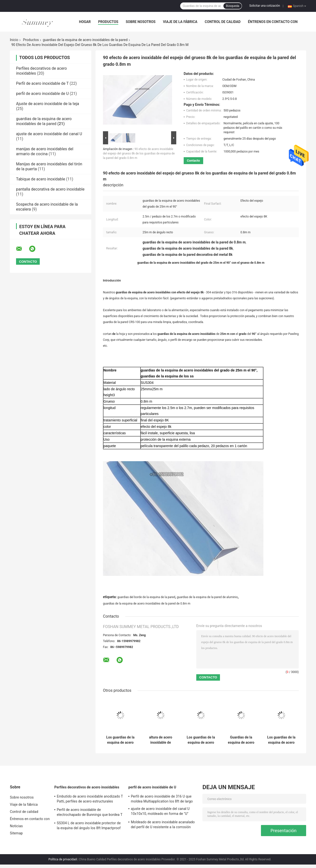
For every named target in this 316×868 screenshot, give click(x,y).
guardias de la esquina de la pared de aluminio (207, 597)
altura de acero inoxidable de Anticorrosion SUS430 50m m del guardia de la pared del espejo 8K (160, 740)
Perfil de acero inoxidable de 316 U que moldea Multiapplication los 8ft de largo (162, 799)
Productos (108, 22)
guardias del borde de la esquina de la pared (146, 597)
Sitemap (16, 833)
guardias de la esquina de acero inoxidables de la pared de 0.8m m (147, 604)
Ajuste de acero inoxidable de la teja (48, 104)
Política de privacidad (62, 859)
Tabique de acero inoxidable (41, 179)
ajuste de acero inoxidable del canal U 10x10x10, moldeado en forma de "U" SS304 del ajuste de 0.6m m (160, 812)
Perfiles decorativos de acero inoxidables (87, 787)
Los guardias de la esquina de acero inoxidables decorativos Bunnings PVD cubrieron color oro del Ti (281, 740)
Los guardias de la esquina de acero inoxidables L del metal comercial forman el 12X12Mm (120, 740)
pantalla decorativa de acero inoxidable (50, 189)
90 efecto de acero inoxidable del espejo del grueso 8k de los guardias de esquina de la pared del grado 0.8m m (139, 153)
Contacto (193, 161)
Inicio (14, 40)
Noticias (16, 826)
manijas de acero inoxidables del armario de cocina (45, 151)
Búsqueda (233, 6)
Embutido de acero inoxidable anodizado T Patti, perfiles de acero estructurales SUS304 (90, 800)
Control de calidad (223, 22)
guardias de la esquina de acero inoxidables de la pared (85, 40)
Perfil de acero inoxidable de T (42, 83)
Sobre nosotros (141, 22)
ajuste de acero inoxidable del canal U (49, 134)
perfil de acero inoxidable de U (42, 94)
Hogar (85, 22)
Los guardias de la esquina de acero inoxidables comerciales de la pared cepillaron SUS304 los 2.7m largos (201, 740)
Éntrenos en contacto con (273, 22)
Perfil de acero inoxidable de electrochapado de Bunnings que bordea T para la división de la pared (90, 813)
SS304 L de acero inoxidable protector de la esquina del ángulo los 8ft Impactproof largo (89, 826)
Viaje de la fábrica (180, 22)
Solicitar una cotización (265, 6)
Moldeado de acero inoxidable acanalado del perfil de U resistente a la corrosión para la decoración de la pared (163, 825)
